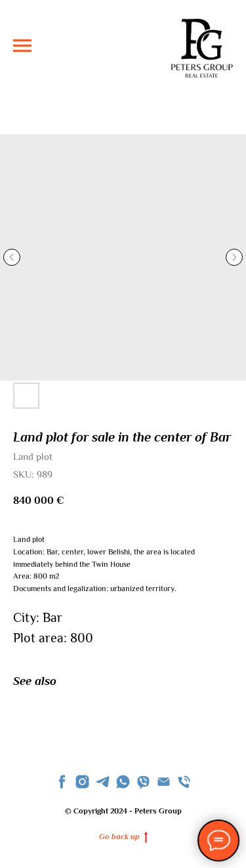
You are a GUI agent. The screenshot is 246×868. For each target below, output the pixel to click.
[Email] (164, 782)
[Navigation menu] (22, 46)
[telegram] (103, 782)
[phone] (184, 782)
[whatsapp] (123, 782)
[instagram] (82, 782)
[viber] (143, 782)
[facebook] (62, 782)
